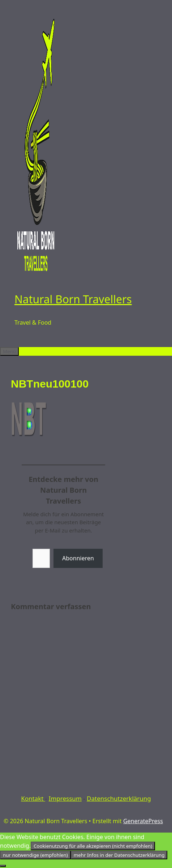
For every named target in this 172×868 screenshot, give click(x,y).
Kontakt (33, 798)
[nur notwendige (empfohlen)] (3, 866)
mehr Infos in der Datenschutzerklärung (119, 855)
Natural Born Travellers (73, 299)
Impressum (65, 798)
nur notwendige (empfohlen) (35, 855)
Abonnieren (78, 558)
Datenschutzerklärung (119, 798)
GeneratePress (143, 821)
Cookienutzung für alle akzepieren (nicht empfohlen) (93, 846)
